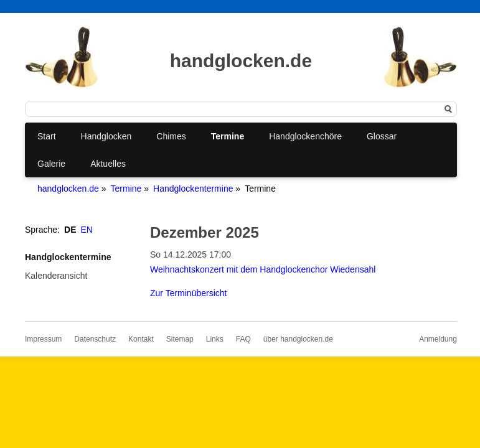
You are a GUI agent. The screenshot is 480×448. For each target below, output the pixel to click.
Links (215, 339)
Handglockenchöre (305, 136)
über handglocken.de (298, 339)
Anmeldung (438, 339)
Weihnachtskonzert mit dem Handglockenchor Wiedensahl (263, 269)
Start (47, 136)
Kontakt (141, 339)
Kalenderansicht (56, 276)
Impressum (43, 339)
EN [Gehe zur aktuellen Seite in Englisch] (87, 230)
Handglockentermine (193, 189)
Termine (228, 136)
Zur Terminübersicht (188, 293)
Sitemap (180, 339)
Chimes (171, 136)
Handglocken (106, 136)
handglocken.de (68, 189)
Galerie (51, 164)
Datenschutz (95, 339)
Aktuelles (108, 164)
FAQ (243, 339)
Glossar (382, 136)
